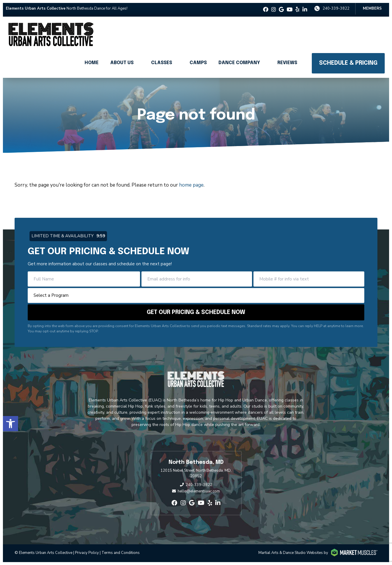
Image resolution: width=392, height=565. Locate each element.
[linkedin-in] (305, 10)
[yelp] (297, 10)
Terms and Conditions (121, 553)
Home (92, 63)
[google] (281, 10)
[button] (10, 424)
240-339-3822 (336, 8)
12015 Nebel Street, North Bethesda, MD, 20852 (196, 473)
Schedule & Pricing (348, 63)
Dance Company (239, 63)
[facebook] (266, 10)
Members (372, 8)
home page (191, 185)
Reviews (287, 63)
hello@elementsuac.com (199, 491)
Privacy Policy (87, 553)
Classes (162, 63)
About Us (122, 63)
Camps (198, 63)
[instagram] (274, 10)
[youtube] (290, 10)
